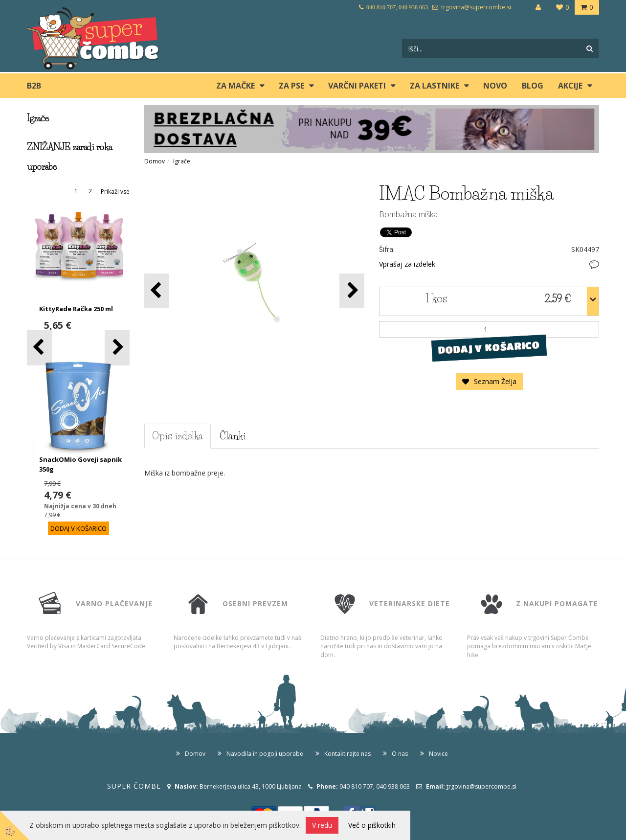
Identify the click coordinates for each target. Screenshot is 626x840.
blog (533, 86)
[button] (117, 348)
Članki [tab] (233, 436)
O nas (400, 754)
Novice (438, 754)
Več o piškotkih (372, 825)
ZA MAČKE (235, 86)
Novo (495, 86)
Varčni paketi (357, 86)
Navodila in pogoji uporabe (265, 754)
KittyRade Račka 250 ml (76, 309)
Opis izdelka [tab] (178, 436)
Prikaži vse (115, 192)
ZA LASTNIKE (435, 86)
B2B (34, 86)
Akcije (570, 86)
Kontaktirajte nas (347, 754)
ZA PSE (291, 86)
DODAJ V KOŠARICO (489, 348)
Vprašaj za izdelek (407, 264)
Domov (155, 161)
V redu (322, 825)
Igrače (182, 161)
